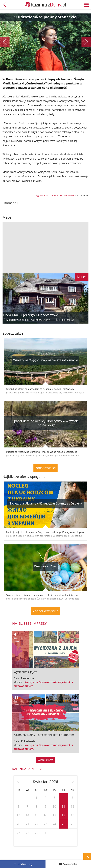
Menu (86, 5)
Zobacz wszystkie (46, 611)
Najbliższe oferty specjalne (24, 477)
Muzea (82, 277)
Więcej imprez (46, 760)
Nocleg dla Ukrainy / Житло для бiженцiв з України (45, 503)
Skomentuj (70, 864)
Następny (86, 42)
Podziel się (25, 864)
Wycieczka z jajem (26, 672)
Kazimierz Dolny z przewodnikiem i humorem (44, 735)
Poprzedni (5, 42)
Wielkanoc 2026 (46, 566)
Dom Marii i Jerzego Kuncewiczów (30, 315)
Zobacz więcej (45, 468)
